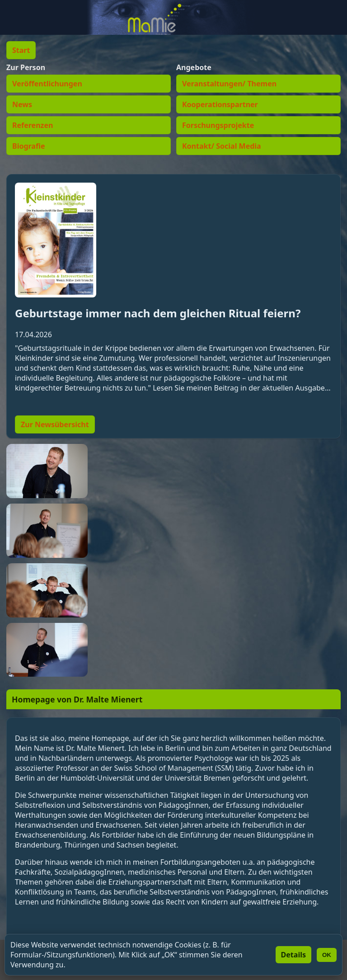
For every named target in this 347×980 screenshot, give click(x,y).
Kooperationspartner (220, 104)
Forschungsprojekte (218, 125)
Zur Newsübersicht (55, 424)
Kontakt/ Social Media (222, 146)
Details (293, 955)
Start (21, 50)
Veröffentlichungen (47, 84)
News (22, 104)
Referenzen (33, 125)
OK (327, 955)
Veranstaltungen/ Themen (229, 84)
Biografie (28, 146)
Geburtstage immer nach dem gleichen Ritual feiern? (158, 313)
